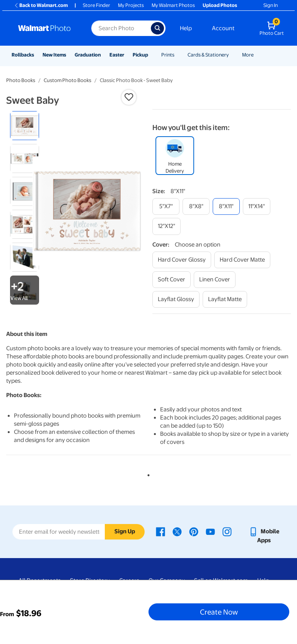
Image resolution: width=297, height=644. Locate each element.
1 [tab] (147, 474)
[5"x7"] (166, 206)
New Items (54, 55)
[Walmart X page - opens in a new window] (177, 531)
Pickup (140, 55)
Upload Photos (220, 5)
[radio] (25, 126)
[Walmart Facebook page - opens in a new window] (160, 531)
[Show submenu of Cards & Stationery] (232, 55)
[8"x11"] (226, 206)
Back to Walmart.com (41, 5)
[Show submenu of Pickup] (152, 55)
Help (186, 28)
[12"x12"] (166, 226)
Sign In (271, 5)
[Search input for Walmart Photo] (121, 28)
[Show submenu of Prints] (178, 55)
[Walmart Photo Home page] (46, 28)
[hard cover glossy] (182, 260)
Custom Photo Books (67, 80)
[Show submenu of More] (257, 55)
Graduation (88, 55)
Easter (117, 55)
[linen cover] (215, 280)
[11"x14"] (257, 206)
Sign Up (125, 531)
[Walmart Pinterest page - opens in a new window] (194, 531)
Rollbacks (23, 55)
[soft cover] (172, 280)
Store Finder (96, 5)
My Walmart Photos (173, 5)
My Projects (131, 5)
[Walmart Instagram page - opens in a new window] (227, 531)
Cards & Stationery (208, 55)
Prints (168, 55)
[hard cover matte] (242, 260)
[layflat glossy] (176, 299)
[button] (129, 97)
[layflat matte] (225, 299)
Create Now (219, 612)
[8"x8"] (196, 206)
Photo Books (21, 80)
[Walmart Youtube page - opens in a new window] (210, 531)
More (248, 55)
